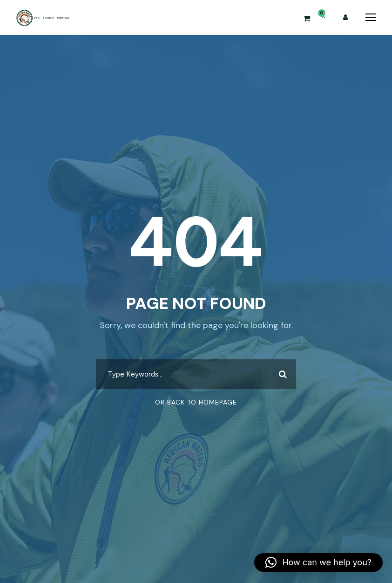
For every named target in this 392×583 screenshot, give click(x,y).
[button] (318, 562)
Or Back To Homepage (196, 402)
